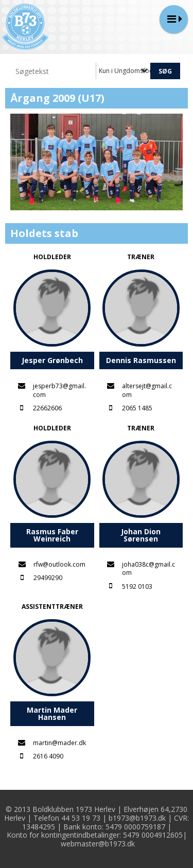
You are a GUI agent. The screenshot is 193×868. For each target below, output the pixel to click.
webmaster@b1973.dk (98, 844)
